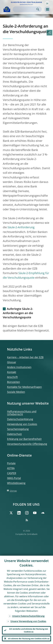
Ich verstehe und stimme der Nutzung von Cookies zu (29, 630)
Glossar (12, 362)
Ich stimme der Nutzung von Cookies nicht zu (29, 638)
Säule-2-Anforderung (21, 227)
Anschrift (12, 377)
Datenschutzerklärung (20, 419)
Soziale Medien (16, 392)
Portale (11, 463)
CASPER (12, 473)
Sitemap (13, 491)
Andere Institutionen (19, 367)
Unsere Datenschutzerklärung (28, 616)
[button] (47, 3)
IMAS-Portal (14, 478)
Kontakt (12, 372)
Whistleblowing (16, 483)
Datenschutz (14, 434)
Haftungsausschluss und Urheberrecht (22, 413)
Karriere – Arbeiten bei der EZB (25, 357)
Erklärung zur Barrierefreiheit (24, 439)
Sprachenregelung (18, 429)
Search (38, 9)
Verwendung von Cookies (22, 424)
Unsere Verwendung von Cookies (28, 621)
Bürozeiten (13, 382)
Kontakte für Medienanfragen (24, 387)
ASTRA (11, 468)
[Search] (25, 9)
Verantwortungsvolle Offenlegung (27, 444)
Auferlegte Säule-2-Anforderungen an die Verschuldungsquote (18, 313)
